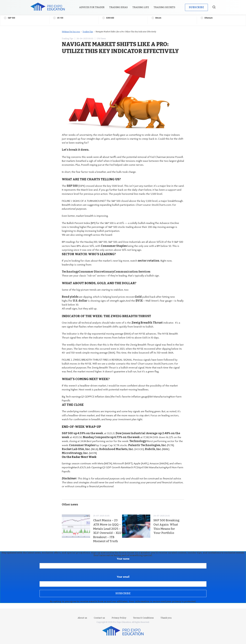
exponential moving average (108, 334)
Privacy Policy (119, 618)
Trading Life (141, 7)
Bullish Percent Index (78, 223)
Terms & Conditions (143, 618)
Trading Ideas (118, 7)
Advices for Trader (92, 7)
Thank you (166, 618)
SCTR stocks (120, 445)
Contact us (99, 618)
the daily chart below (139, 190)
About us (82, 618)
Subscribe (196, 7)
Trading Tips (88, 32)
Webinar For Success (71, 32)
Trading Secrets (164, 7)
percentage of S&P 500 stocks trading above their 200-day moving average (133, 227)
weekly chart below (78, 345)
